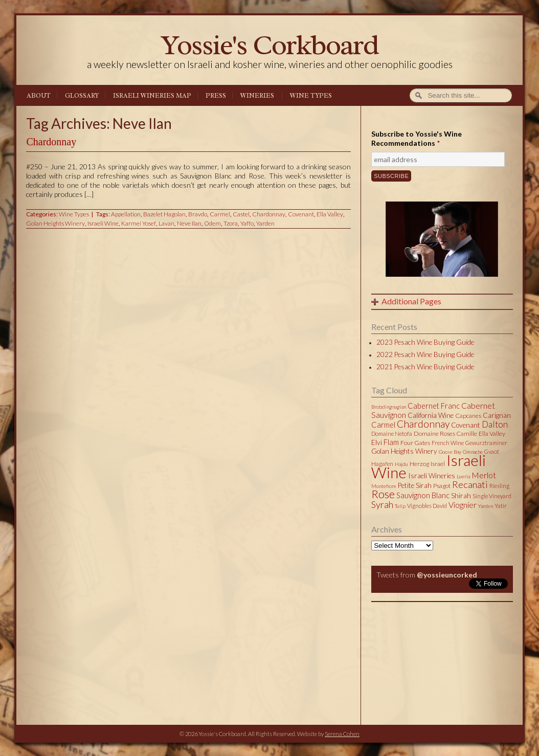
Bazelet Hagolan (164, 214)
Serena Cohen (342, 734)
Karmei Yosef (139, 223)
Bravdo (198, 214)
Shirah (461, 496)
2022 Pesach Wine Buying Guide (425, 354)
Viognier (463, 505)
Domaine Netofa (392, 433)
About (39, 96)
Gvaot (492, 451)
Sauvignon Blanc (423, 495)
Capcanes (468, 416)
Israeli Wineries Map (152, 96)
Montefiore (384, 486)
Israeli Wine (103, 223)
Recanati (470, 484)
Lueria (463, 476)
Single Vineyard (492, 496)
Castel (241, 214)
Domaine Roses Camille (445, 433)
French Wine (448, 443)
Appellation (126, 214)
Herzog (419, 464)
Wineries (257, 96)
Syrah (382, 504)
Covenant (301, 214)
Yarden (265, 223)
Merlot (484, 475)
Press (216, 96)
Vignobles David (427, 506)
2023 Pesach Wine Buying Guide (425, 342)
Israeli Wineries (432, 476)
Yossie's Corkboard (269, 45)
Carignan (497, 415)
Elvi (377, 442)
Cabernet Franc (434, 406)
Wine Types (311, 96)
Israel (438, 464)
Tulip (400, 506)
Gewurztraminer (486, 443)
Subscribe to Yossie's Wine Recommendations (417, 138)
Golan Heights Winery (55, 223)
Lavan (166, 223)
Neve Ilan (189, 223)
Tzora (231, 223)
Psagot (442, 486)
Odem (212, 223)
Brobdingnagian (389, 407)
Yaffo (247, 223)
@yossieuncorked (447, 575)
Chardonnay (51, 142)
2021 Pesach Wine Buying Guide (425, 367)
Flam (391, 442)
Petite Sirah (415, 485)
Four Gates (415, 443)
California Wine (431, 415)
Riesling (499, 486)
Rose (383, 494)
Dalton (495, 424)
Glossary (82, 96)
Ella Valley (330, 214)
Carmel (220, 214)
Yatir (501, 506)
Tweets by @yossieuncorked (420, 597)
